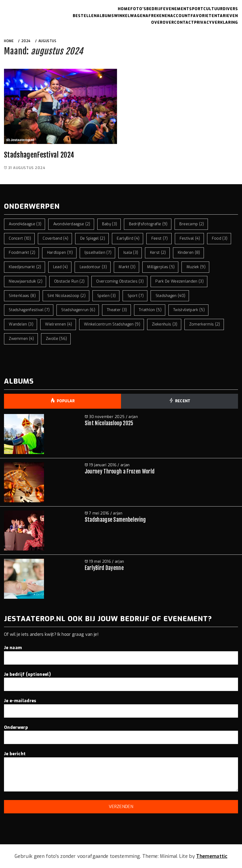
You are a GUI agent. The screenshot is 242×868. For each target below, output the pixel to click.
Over (157, 23)
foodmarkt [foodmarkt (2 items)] (22, 253)
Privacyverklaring (216, 23)
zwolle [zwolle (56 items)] (57, 339)
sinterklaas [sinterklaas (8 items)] (22, 296)
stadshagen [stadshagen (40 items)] (171, 296)
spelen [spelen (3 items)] (106, 296)
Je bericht (121, 772)
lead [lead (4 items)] (61, 267)
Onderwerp (121, 732)
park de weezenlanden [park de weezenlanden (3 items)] (180, 281)
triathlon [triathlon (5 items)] (150, 310)
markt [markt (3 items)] (127, 267)
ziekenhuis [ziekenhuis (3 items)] (165, 324)
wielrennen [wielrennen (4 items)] (59, 324)
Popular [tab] (62, 401)
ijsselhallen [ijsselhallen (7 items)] (98, 253)
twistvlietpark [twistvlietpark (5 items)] (189, 310)
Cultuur (213, 9)
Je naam (121, 653)
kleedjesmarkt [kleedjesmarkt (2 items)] (25, 267)
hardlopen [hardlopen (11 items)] (60, 253)
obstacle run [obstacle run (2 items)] (69, 281)
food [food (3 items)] (220, 238)
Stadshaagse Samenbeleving (115, 520)
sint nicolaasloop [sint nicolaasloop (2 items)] (66, 296)
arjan (133, 417)
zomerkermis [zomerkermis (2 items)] (205, 324)
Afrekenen (158, 16)
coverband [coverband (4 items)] (55, 238)
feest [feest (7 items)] (160, 238)
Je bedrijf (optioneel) (121, 679)
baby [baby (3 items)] (110, 224)
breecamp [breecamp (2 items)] (192, 224)
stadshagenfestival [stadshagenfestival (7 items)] (29, 310)
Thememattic (212, 856)
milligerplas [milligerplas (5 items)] (161, 267)
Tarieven (228, 16)
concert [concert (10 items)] (20, 238)
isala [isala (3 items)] (131, 253)
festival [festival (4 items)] (190, 238)
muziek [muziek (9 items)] (196, 267)
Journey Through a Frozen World (120, 471)
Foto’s (138, 9)
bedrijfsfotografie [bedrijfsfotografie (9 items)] (148, 224)
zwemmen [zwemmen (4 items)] (21, 339)
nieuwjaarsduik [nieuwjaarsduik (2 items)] (26, 281)
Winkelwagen (130, 16)
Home (124, 9)
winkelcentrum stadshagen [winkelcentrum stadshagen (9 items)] (112, 324)
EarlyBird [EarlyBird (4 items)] (128, 238)
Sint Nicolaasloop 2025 (109, 423)
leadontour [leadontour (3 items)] (93, 267)
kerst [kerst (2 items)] (158, 253)
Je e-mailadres (121, 706)
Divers (230, 9)
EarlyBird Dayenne (104, 568)
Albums (105, 16)
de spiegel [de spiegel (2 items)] (93, 238)
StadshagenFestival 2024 (39, 155)
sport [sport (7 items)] (136, 296)
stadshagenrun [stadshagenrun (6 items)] (78, 310)
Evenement (176, 9)
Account (180, 16)
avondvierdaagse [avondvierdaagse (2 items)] (72, 224)
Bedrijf (155, 9)
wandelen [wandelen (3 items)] (21, 324)
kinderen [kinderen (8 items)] (189, 253)
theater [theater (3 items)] (117, 310)
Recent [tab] (179, 401)
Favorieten (204, 16)
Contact (184, 23)
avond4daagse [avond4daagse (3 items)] (25, 224)
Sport (196, 9)
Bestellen (85, 16)
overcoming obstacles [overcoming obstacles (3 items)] (120, 281)
